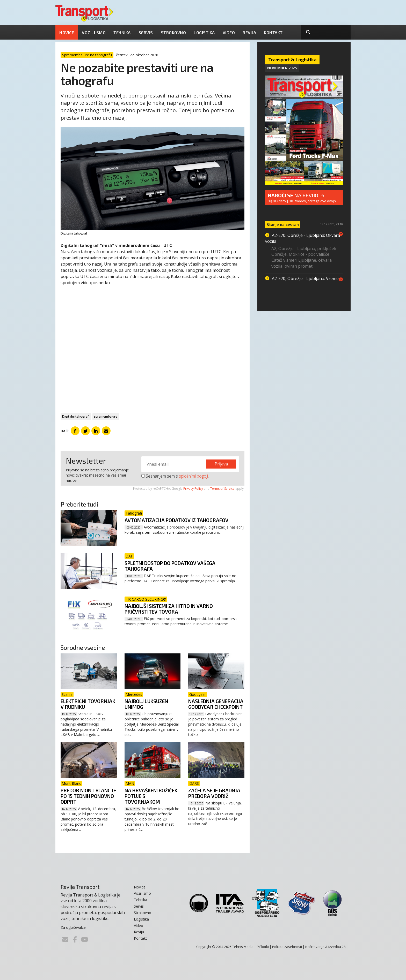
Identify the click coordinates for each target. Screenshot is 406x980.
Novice (67, 32)
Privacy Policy (193, 489)
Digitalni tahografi (76, 416)
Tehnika (122, 32)
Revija (249, 32)
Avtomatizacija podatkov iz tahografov (176, 520)
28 (344, 947)
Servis (146, 32)
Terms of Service (222, 489)
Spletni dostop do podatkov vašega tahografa (170, 566)
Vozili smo (94, 32)
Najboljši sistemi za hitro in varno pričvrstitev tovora (169, 609)
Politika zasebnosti (287, 947)
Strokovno (173, 32)
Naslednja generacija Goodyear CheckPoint (216, 704)
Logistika (204, 32)
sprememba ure (106, 416)
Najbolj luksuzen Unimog (146, 704)
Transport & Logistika (292, 59)
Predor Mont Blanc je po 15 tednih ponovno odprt (88, 796)
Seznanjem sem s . (175, 476)
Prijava (221, 464)
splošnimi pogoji (193, 476)
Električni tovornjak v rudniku (88, 704)
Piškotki (263, 947)
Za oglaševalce (73, 927)
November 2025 (282, 68)
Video (229, 32)
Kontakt (273, 32)
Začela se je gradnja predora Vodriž (214, 793)
